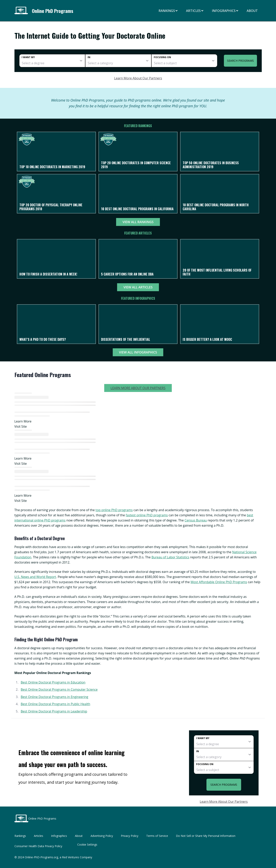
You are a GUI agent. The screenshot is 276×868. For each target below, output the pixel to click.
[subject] (184, 61)
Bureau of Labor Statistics (170, 557)
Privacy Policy (130, 836)
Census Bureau (196, 520)
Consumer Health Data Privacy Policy (38, 846)
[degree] (52, 61)
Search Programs (240, 61)
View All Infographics (138, 352)
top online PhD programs (114, 510)
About (252, 11)
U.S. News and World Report (35, 577)
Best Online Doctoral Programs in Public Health (55, 704)
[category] (118, 61)
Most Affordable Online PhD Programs (219, 582)
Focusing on (162, 57)
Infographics (225, 11)
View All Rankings (138, 222)
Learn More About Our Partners (138, 78)
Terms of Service (157, 836)
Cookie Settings (87, 844)
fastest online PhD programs (147, 515)
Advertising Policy (102, 836)
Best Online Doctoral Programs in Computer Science (59, 689)
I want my (28, 57)
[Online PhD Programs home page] (22, 11)
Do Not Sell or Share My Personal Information (206, 836)
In (89, 57)
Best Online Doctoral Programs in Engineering (54, 697)
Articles (195, 11)
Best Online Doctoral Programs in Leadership (54, 711)
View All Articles (138, 287)
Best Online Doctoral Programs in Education (53, 682)
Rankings (168, 11)
